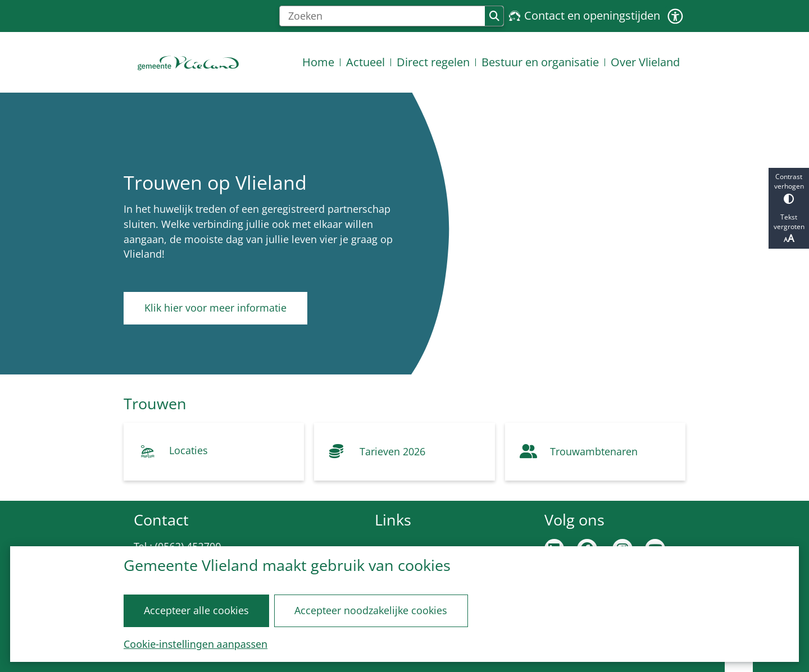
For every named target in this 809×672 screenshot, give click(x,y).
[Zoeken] (382, 16)
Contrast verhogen (789, 188)
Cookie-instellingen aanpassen (196, 644)
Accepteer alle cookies (196, 610)
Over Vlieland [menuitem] (645, 62)
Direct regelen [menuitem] (433, 62)
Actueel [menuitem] (365, 62)
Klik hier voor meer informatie (215, 308)
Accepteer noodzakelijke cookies (371, 610)
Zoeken (494, 16)
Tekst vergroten (789, 228)
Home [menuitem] (318, 62)
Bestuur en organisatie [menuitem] (540, 62)
